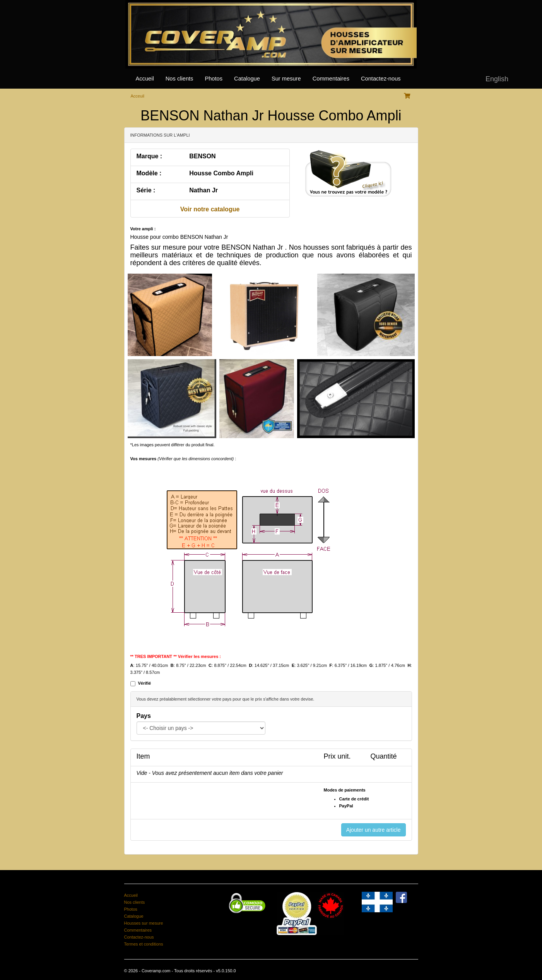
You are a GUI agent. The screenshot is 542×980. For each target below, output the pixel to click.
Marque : (150, 156)
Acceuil (138, 96)
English (497, 79)
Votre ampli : (143, 229)
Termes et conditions (144, 944)
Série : (146, 190)
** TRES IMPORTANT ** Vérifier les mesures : (176, 656)
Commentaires (331, 79)
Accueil (145, 79)
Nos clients (180, 79)
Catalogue (247, 79)
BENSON (202, 156)
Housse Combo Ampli (221, 173)
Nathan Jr (203, 190)
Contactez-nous (381, 79)
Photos (214, 79)
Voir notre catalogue (210, 209)
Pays (144, 716)
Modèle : (149, 173)
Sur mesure (286, 79)
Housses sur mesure (144, 923)
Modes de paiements (345, 790)
